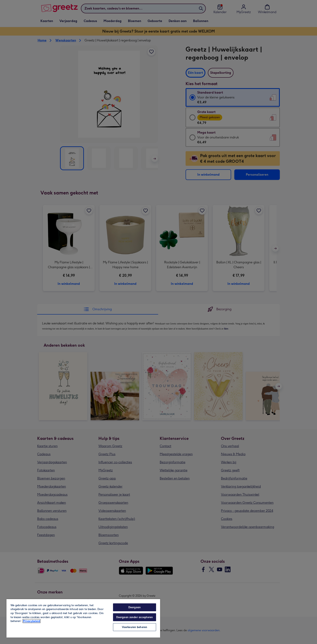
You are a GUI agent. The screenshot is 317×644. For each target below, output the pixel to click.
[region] (83, 618)
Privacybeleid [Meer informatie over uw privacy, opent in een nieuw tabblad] (32, 621)
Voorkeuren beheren (135, 627)
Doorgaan (135, 607)
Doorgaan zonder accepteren (135, 617)
